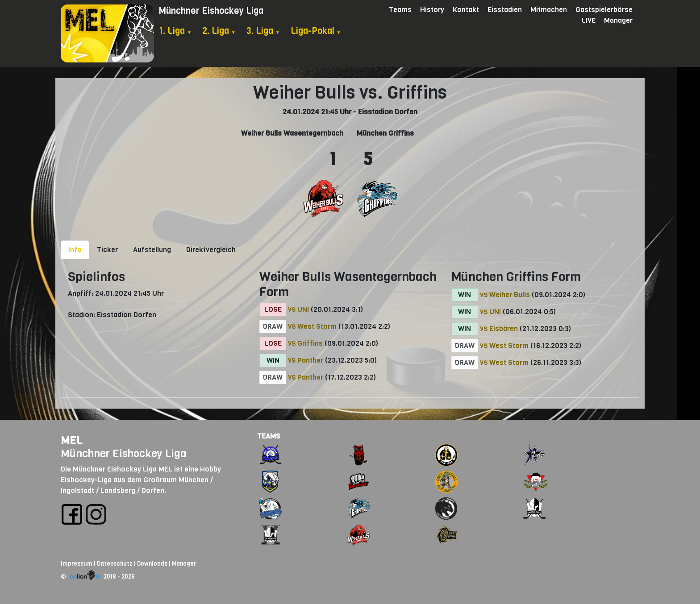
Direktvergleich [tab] (211, 250)
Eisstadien (505, 10)
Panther (310, 360)
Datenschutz (115, 564)
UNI (303, 309)
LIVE (589, 20)
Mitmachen (549, 10)
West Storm (317, 326)
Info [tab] (75, 250)
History (432, 10)
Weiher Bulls (510, 295)
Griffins (310, 343)
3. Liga (263, 31)
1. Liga (175, 31)
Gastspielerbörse (604, 10)
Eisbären (504, 329)
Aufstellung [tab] (152, 250)
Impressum (77, 564)
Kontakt (466, 10)
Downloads (152, 564)
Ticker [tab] (107, 250)
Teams (400, 10)
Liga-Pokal (316, 31)
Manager (618, 20)
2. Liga (219, 31)
